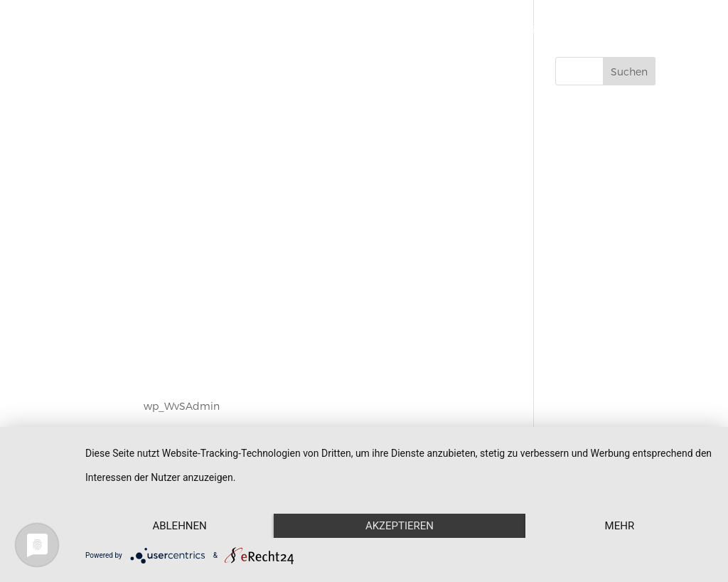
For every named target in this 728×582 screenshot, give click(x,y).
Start (331, 29)
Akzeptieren (400, 526)
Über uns (513, 29)
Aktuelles (576, 29)
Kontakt (636, 29)
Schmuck (385, 29)
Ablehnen (179, 526)
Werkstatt (450, 29)
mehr (620, 526)
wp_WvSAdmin (182, 406)
